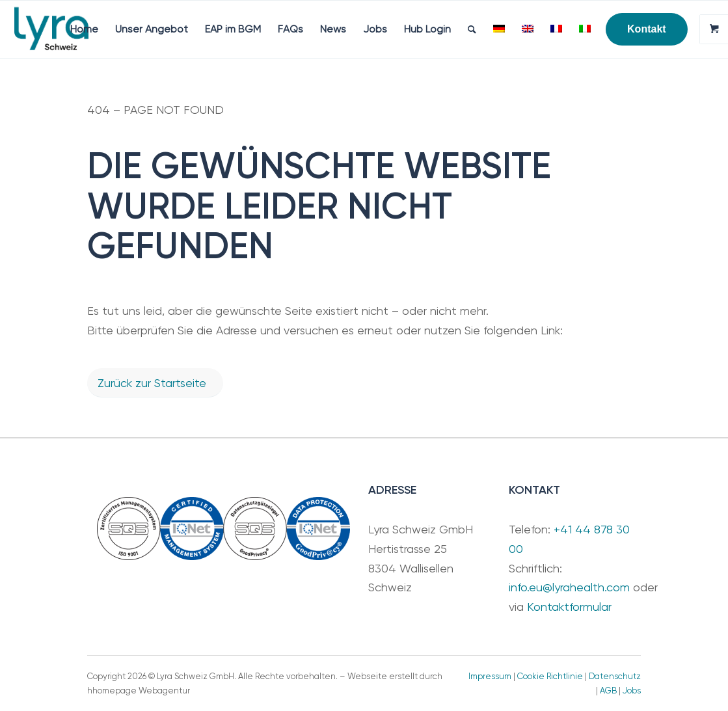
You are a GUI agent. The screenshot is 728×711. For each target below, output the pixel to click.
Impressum (490, 676)
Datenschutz (615, 676)
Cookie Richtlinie (550, 676)
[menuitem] (84, 29)
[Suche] (472, 29)
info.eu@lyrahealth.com (569, 587)
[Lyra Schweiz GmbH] (51, 29)
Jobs (632, 691)
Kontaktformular (569, 607)
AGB (608, 691)
